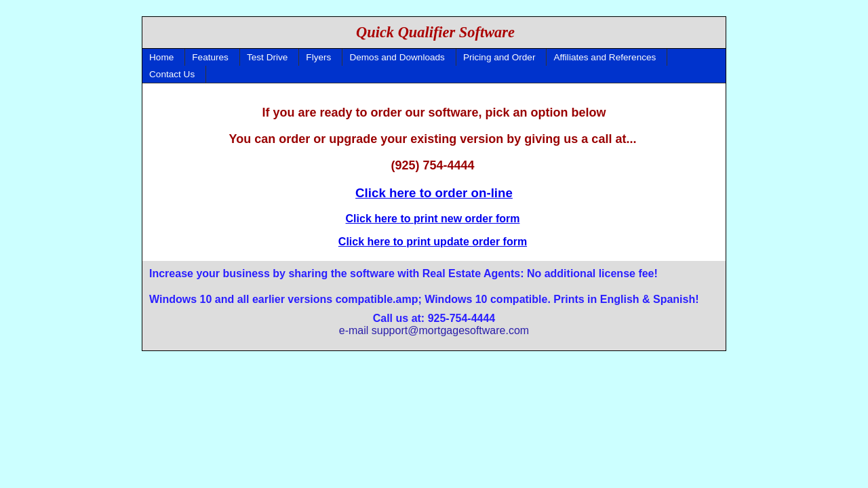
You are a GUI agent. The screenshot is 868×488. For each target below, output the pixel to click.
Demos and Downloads (397, 57)
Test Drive (267, 57)
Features (210, 57)
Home (161, 57)
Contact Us (172, 74)
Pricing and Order (499, 57)
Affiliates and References (605, 57)
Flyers (318, 57)
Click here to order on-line (434, 193)
